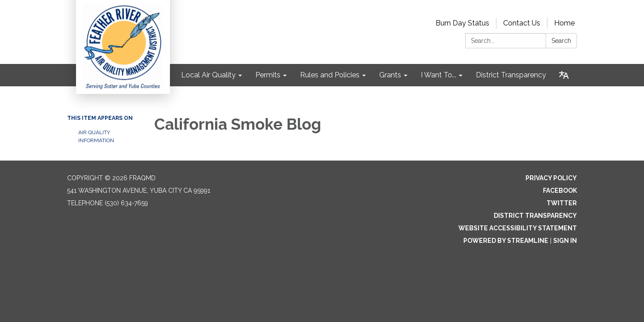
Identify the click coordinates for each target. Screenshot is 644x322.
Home (564, 23)
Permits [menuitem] (268, 75)
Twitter (562, 203)
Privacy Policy (551, 178)
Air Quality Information (96, 136)
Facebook (560, 191)
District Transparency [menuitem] (511, 75)
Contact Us (522, 23)
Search (561, 41)
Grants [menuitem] (390, 75)
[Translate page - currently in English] (564, 75)
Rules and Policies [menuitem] (330, 75)
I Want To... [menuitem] (439, 75)
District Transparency (535, 216)
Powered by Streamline (506, 241)
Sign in (565, 241)
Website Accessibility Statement (518, 228)
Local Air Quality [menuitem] (208, 75)
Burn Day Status (462, 23)
